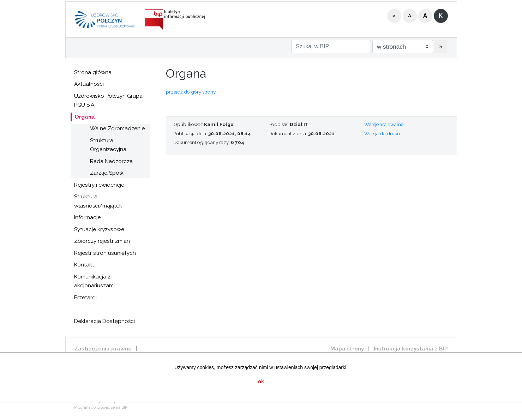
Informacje (87, 217)
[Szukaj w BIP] (331, 47)
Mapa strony (347, 349)
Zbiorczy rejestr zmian (102, 241)
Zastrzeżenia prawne (103, 349)
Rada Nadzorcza (111, 161)
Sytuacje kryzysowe (99, 229)
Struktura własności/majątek (98, 201)
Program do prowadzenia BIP (101, 407)
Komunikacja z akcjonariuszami (94, 281)
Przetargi (85, 298)
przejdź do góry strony (191, 92)
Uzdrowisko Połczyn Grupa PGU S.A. (108, 101)
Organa (85, 117)
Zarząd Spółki (107, 173)
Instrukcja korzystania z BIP (411, 349)
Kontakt (84, 265)
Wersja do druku (382, 133)
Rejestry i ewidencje (99, 185)
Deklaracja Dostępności (104, 321)
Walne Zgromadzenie (117, 128)
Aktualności (89, 84)
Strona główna (93, 72)
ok (261, 382)
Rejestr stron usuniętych (105, 253)
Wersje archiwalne (384, 124)
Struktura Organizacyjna (108, 145)
